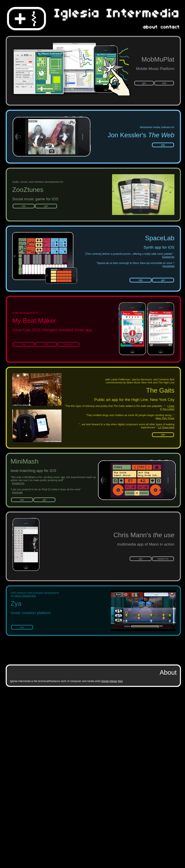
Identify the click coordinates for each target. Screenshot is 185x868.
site (164, 83)
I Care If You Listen (167, 407)
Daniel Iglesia (109, 681)
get (144, 83)
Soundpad (168, 266)
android (69, 344)
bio (120, 681)
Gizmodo (17, 492)
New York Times (165, 418)
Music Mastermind (25, 596)
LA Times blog (166, 427)
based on (163, 559)
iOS (46, 344)
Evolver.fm (168, 257)
